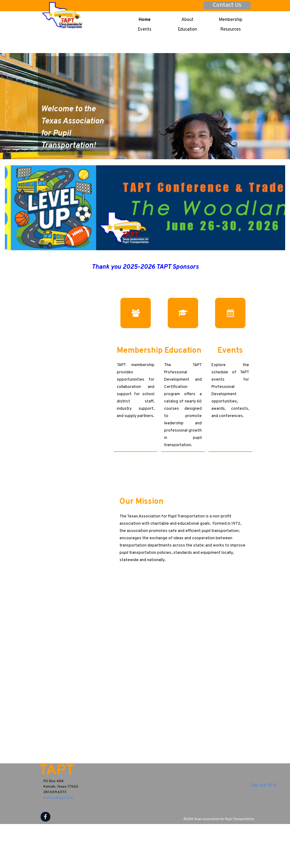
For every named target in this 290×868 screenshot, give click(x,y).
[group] (145, 284)
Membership (231, 20)
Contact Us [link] (227, 5)
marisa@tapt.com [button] (58, 798)
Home (145, 20)
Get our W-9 (264, 785)
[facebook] (46, 817)
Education (187, 30)
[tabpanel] (73, 113)
